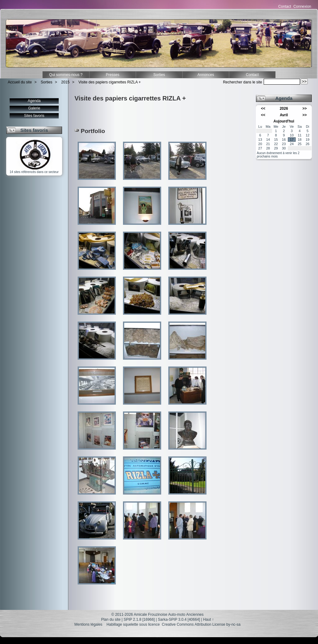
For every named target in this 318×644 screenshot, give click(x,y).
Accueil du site (20, 82)
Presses (113, 75)
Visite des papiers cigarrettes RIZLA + (110, 82)
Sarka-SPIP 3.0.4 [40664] (179, 620)
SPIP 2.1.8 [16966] (139, 620)
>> (305, 109)
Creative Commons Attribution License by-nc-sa (201, 624)
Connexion (302, 7)
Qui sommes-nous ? (66, 75)
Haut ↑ (209, 620)
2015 (65, 82)
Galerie (34, 108)
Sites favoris (34, 116)
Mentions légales (89, 624)
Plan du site (111, 620)
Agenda (34, 101)
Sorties (159, 75)
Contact (285, 7)
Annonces (206, 75)
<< (263, 109)
